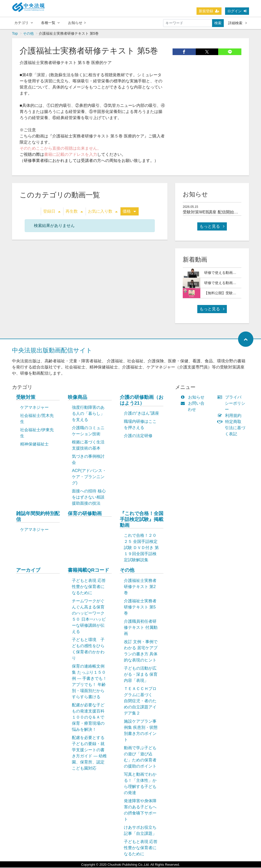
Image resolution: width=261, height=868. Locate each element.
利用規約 (231, 416)
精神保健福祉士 (34, 445)
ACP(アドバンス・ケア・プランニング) (89, 477)
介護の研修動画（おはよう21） (142, 401)
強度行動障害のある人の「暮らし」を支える (88, 414)
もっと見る (212, 227)
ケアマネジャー (34, 408)
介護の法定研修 (138, 436)
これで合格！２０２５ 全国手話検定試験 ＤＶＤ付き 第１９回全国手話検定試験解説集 (141, 548)
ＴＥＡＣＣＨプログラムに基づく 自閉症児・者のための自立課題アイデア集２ (140, 701)
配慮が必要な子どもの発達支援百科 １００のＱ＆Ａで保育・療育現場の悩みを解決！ (91, 718)
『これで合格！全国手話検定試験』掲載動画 (142, 520)
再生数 (74, 212)
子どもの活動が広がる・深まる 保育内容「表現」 (141, 675)
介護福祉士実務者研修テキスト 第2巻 (140, 587)
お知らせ (77, 23)
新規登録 (209, 11)
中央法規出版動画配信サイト (52, 351)
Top (15, 34)
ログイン (237, 11)
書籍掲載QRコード (88, 571)
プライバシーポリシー (232, 404)
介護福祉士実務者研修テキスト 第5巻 (140, 608)
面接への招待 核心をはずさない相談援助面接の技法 (89, 498)
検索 (218, 23)
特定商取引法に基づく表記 (232, 428)
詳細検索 (237, 23)
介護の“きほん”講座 (142, 414)
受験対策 (26, 398)
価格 (129, 212)
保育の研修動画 (85, 514)
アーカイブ (28, 571)
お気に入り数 (103, 212)
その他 (28, 34)
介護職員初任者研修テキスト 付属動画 (141, 628)
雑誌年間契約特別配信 (38, 517)
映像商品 (77, 398)
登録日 (52, 212)
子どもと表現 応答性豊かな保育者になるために (89, 587)
